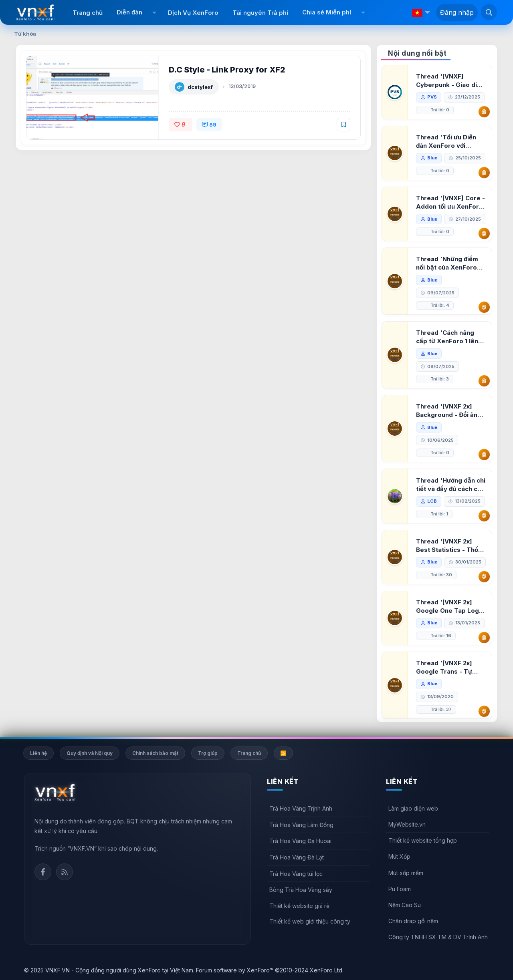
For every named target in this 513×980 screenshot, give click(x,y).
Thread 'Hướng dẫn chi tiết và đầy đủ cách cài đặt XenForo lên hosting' (451, 485)
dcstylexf (200, 87)
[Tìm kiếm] (489, 12)
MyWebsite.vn (407, 824)
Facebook (43, 872)
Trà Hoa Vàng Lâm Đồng (301, 825)
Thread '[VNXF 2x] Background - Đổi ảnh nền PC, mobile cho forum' (448, 411)
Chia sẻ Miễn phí (327, 12)
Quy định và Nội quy (90, 753)
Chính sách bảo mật (155, 753)
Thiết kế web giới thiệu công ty (310, 921)
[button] (154, 12)
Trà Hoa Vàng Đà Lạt (297, 857)
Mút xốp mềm (406, 873)
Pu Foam (400, 889)
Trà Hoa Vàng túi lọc (296, 874)
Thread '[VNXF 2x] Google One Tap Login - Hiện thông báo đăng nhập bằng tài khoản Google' (450, 607)
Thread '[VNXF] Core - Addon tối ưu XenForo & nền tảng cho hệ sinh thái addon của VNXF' (450, 202)
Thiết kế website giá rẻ (299, 906)
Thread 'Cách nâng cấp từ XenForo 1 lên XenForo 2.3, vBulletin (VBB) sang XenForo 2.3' (449, 337)
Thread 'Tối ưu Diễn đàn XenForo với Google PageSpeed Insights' (446, 142)
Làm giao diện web (413, 808)
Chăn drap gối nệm (413, 921)
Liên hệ (38, 753)
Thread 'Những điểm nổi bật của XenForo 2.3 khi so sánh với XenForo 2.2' (447, 263)
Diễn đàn (129, 12)
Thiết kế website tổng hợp (423, 840)
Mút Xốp (399, 856)
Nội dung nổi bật (417, 53)
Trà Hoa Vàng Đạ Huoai (300, 841)
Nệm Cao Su (405, 905)
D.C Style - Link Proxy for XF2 (227, 70)
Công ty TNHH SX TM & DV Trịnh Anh (438, 937)
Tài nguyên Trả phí (260, 13)
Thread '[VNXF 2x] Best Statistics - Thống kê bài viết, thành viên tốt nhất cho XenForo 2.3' (451, 546)
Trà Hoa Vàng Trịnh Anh (301, 808)
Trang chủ (88, 13)
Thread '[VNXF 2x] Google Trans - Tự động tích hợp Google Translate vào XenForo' (448, 667)
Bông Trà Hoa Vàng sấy (301, 890)
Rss (65, 872)
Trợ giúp (208, 753)
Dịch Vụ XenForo (193, 13)
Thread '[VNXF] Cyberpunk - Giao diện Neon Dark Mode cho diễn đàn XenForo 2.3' (450, 81)
